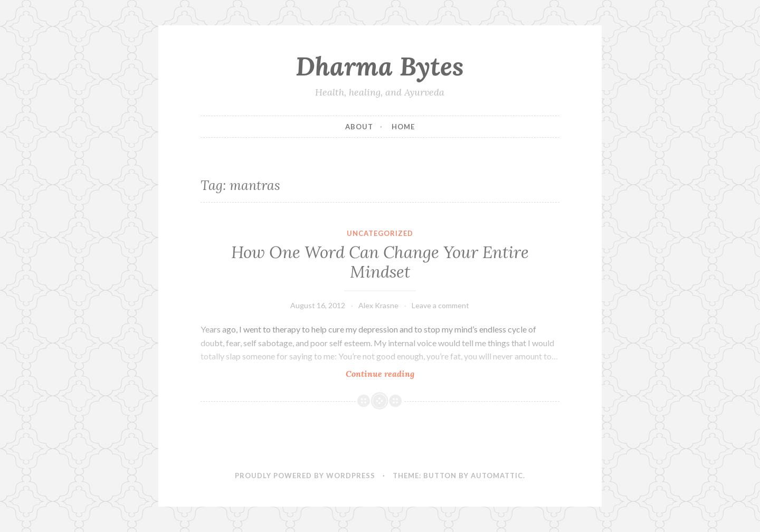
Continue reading (396, 373)
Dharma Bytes (380, 66)
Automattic (497, 476)
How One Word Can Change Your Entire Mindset (380, 262)
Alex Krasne (378, 305)
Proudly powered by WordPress (305, 476)
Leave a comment (440, 305)
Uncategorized (380, 233)
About (359, 127)
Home (403, 127)
